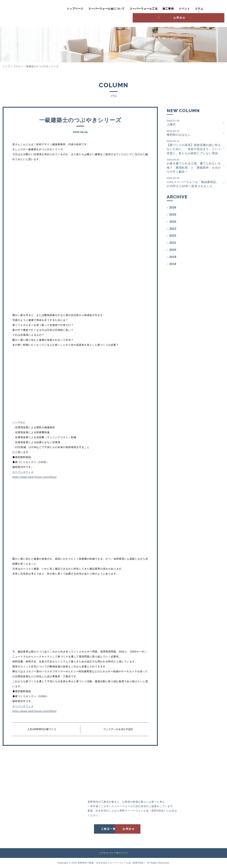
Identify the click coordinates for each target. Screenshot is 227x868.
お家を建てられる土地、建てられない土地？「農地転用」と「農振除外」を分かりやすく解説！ (194, 167)
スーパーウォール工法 (126, 9)
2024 (173, 223)
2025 (173, 216)
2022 (173, 237)
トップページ (58, 9)
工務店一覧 (97, 829)
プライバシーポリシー (113, 853)
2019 (173, 258)
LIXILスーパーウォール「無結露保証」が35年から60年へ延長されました (194, 184)
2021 (173, 244)
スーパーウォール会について (89, 9)
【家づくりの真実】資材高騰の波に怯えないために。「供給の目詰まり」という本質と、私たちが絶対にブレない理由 (194, 148)
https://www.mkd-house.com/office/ (34, 477)
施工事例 (151, 9)
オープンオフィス (23, 472)
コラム (182, 9)
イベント (167, 9)
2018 (173, 266)
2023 (173, 230)
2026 (173, 209)
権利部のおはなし (194, 133)
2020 (173, 252)
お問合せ (209, 8)
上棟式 (194, 123)
